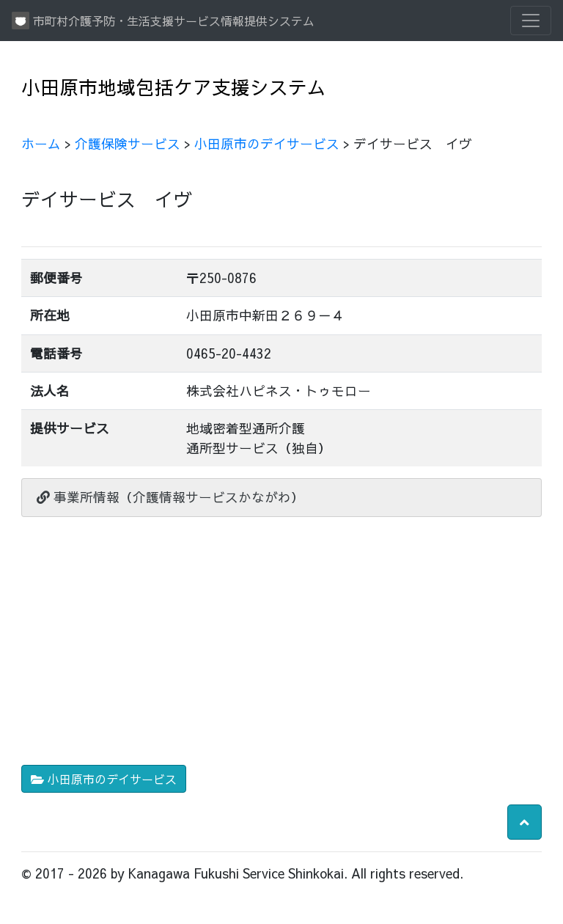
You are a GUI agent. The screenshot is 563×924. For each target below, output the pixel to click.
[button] (525, 822)
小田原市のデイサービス (267, 143)
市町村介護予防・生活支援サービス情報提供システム (163, 21)
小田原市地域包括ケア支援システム (174, 87)
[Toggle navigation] (531, 21)
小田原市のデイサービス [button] (104, 779)
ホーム (41, 143)
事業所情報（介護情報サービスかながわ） (170, 497)
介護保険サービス (128, 143)
